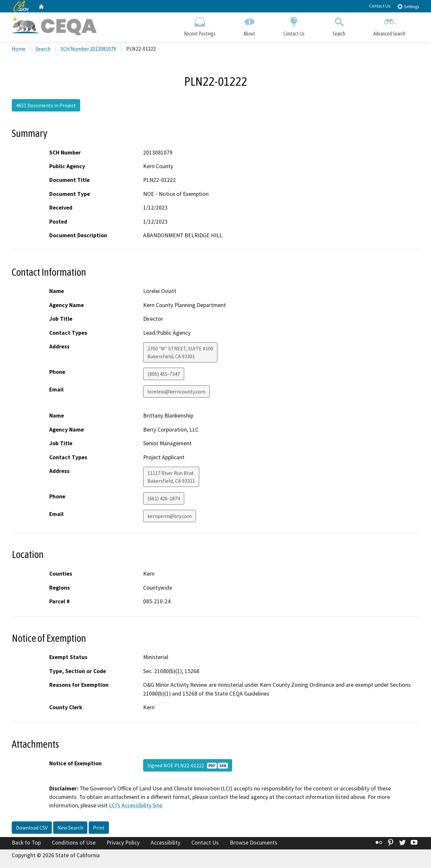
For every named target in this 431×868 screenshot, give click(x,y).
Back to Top (26, 843)
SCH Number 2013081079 (88, 49)
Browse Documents (254, 843)
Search (339, 25)
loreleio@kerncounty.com (176, 392)
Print (99, 828)
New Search (70, 828)
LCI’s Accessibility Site (135, 806)
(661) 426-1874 (164, 499)
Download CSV (32, 828)
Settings (408, 6)
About (249, 25)
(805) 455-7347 (164, 375)
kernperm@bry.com (170, 517)
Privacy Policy (123, 843)
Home (19, 49)
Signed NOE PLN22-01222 (188, 766)
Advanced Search (389, 25)
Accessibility (165, 843)
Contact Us (380, 6)
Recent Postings (200, 25)
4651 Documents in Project (46, 106)
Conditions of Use (74, 843)
